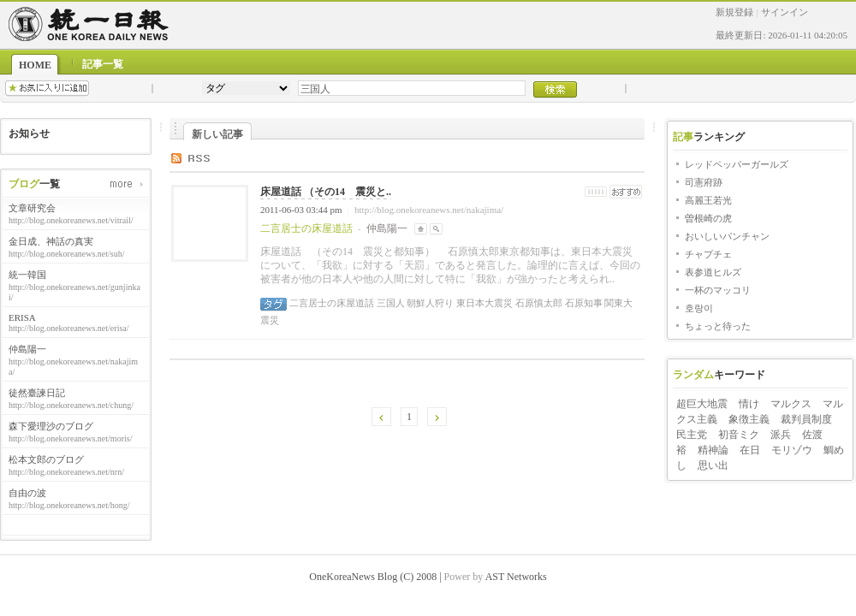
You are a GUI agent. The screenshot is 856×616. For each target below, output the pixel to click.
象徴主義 (749, 419)
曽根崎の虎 (708, 218)
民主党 (692, 435)
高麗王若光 (708, 200)
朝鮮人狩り (430, 303)
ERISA (22, 317)
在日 (750, 450)
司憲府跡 (704, 182)
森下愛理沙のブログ (51, 426)
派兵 (781, 435)
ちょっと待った (718, 326)
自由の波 (27, 493)
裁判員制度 (806, 419)
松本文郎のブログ (46, 459)
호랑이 (699, 308)
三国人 (389, 303)
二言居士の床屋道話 (332, 303)
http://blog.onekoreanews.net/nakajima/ (429, 210)
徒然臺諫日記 (37, 393)
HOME (35, 65)
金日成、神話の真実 (51, 241)
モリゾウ (792, 450)
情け (749, 404)
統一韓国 (27, 275)
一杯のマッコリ (718, 290)
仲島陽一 (27, 349)
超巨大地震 (702, 404)
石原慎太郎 (538, 303)
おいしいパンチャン (727, 236)
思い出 (713, 465)
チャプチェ (708, 254)
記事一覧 (103, 64)
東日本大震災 (483, 303)
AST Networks (516, 577)
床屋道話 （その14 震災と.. (326, 192)
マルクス (791, 404)
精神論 (713, 450)
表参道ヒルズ (713, 272)
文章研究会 (32, 208)
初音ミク (739, 435)
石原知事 (583, 303)
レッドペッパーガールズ (737, 164)
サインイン (785, 12)
